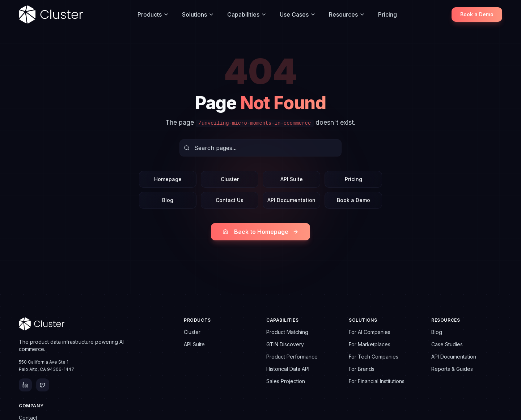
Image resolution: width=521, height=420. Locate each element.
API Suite (292, 179)
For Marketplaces (370, 344)
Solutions (198, 14)
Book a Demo (477, 14)
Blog (168, 200)
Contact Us (230, 200)
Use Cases (298, 14)
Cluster (230, 179)
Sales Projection (286, 381)
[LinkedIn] (25, 385)
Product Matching (287, 332)
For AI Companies (370, 332)
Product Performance (292, 357)
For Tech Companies (374, 357)
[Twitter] (43, 385)
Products (153, 14)
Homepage (168, 179)
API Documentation (291, 200)
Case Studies (447, 344)
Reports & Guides (452, 369)
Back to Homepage (260, 232)
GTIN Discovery (285, 344)
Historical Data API (288, 369)
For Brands (362, 369)
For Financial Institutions (377, 381)
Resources (347, 14)
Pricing (387, 14)
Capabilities (247, 14)
